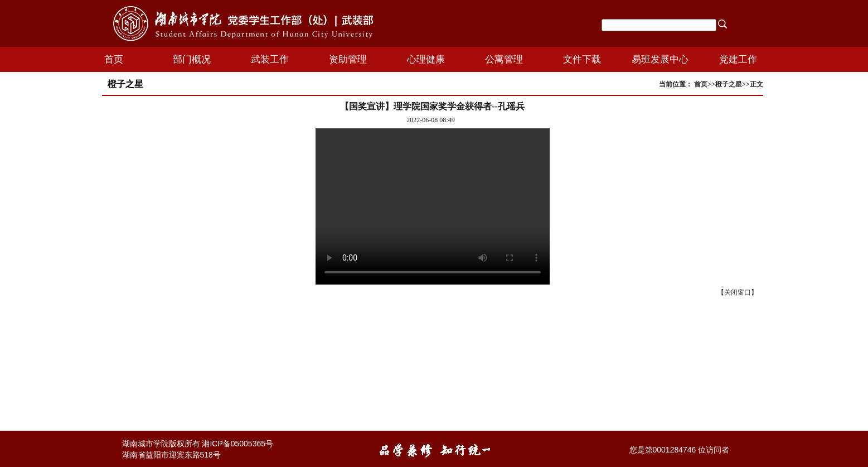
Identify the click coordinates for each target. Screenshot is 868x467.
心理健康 (426, 59)
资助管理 (348, 59)
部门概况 (192, 59)
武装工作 (270, 59)
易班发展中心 (660, 59)
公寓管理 (504, 59)
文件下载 (582, 59)
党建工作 (738, 59)
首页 (114, 59)
